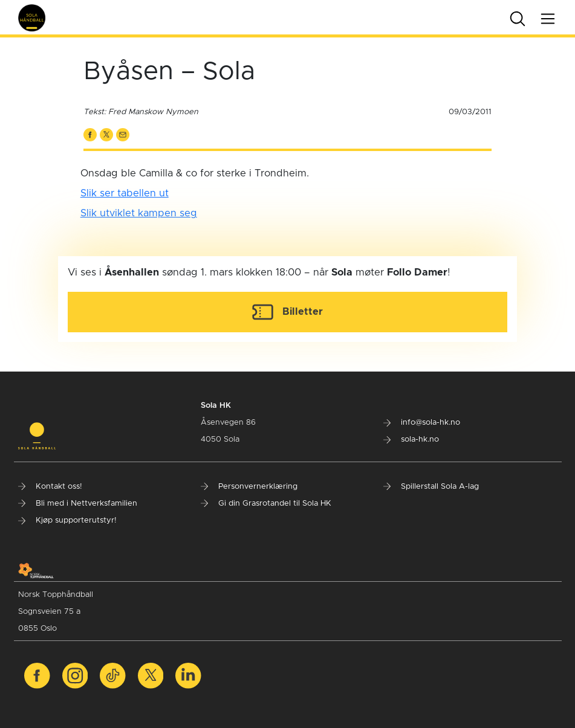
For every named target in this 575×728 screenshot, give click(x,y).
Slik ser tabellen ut (125, 193)
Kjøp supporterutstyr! (67, 520)
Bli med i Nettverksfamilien (78, 504)
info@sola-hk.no (422, 423)
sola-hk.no (411, 440)
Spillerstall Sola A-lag (431, 487)
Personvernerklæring (249, 487)
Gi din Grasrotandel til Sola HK (266, 504)
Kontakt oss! (50, 487)
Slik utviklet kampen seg (139, 213)
